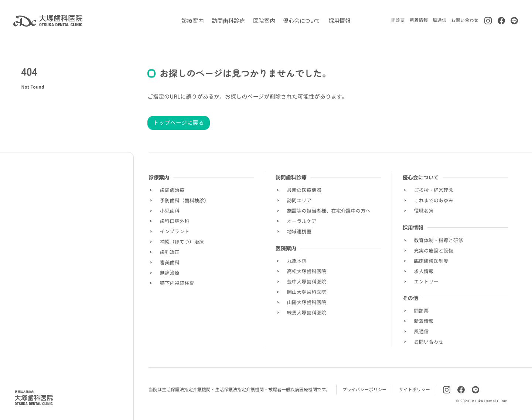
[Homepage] (34, 398)
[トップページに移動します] (48, 21)
